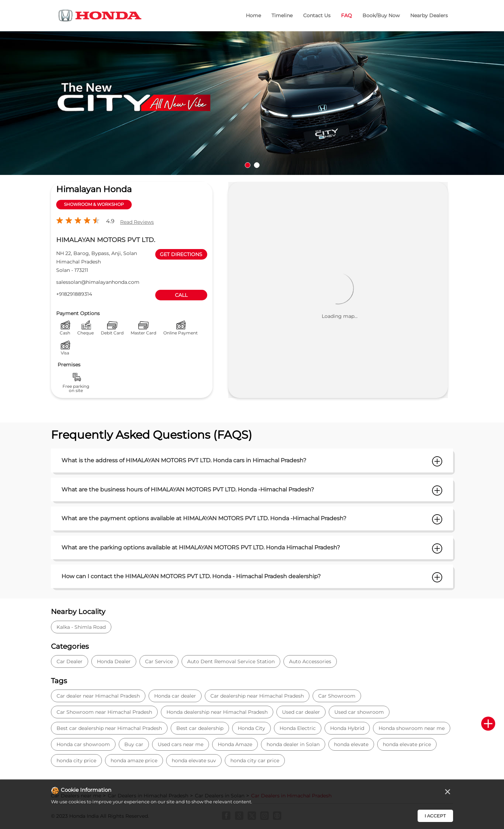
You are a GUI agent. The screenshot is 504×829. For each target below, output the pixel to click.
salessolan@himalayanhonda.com (98, 282)
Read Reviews (137, 222)
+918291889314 (74, 294)
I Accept (435, 816)
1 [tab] (248, 165)
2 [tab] (257, 165)
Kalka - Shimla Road (81, 627)
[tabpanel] (252, 103)
